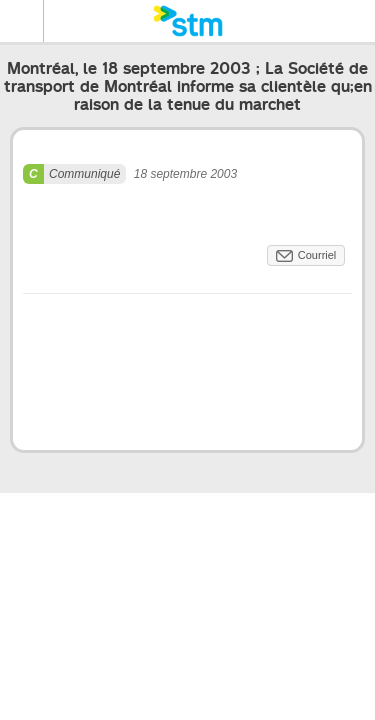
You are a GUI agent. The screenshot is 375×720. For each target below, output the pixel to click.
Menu (22, 21)
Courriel (317, 255)
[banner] (187, 21)
